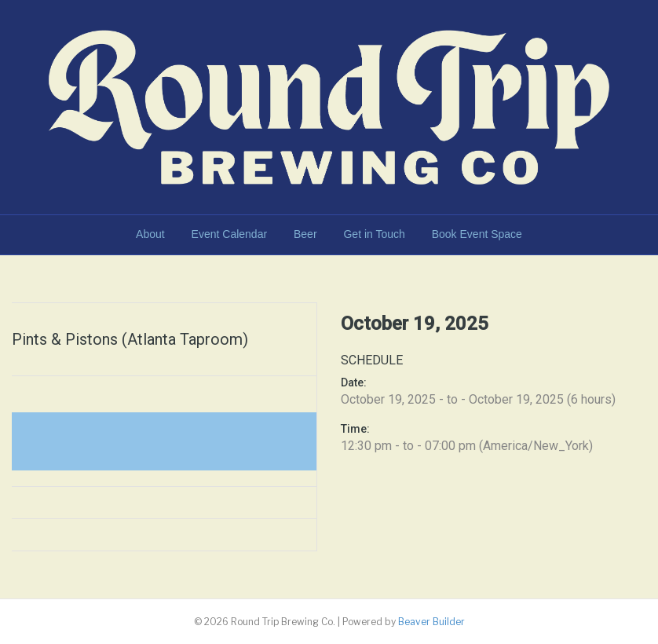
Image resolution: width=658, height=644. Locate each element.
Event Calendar (230, 234)
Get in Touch (374, 234)
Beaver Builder (431, 622)
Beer (305, 234)
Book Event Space (477, 234)
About (150, 234)
